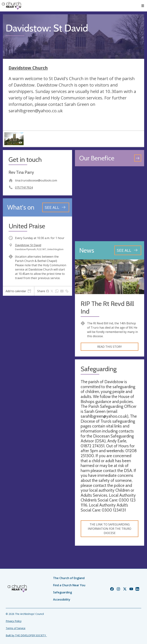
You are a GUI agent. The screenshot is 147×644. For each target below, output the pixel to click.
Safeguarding (63, 592)
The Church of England (69, 578)
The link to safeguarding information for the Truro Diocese (110, 529)
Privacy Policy (14, 621)
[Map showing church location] (110, 204)
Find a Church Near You (69, 585)
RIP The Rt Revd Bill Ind (107, 308)
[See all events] (56, 207)
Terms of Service (16, 628)
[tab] (18, 291)
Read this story (110, 347)
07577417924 (24, 188)
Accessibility (62, 599)
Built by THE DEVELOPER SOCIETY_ (26, 635)
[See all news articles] (128, 250)
